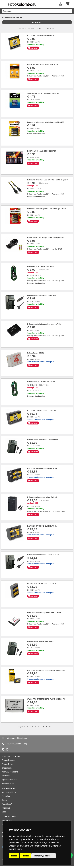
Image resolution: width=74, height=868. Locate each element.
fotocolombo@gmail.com (17, 738)
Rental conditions (9, 792)
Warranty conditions (10, 772)
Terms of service (8, 760)
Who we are (7, 821)
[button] (62, 4)
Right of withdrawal (9, 780)
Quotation (6, 796)
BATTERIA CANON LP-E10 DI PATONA (42, 411)
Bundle (5, 800)
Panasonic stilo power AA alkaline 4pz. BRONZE (46, 122)
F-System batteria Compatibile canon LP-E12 (44, 324)
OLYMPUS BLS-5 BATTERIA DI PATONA (42, 584)
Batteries (18, 17)
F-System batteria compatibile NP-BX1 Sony (44, 613)
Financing (6, 808)
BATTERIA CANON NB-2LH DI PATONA (42, 526)
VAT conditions (8, 783)
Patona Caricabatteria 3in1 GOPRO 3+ (42, 295)
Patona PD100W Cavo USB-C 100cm (41, 382)
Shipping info (7, 768)
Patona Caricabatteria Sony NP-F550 (41, 641)
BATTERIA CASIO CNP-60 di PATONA (41, 36)
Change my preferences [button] (43, 856)
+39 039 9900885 (14, 744)
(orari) (24, 744)
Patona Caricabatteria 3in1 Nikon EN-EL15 (43, 555)
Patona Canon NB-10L (36, 353)
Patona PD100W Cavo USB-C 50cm (41, 266)
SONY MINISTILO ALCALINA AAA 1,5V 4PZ (43, 93)
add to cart (33, 48)
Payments (6, 776)
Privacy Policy (7, 764)
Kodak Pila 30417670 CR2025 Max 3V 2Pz (43, 65)
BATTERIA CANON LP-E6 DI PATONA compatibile (46, 670)
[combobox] (37, 11)
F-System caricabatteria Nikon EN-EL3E (42, 497)
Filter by (37, 22)
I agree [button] (14, 856)
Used (4, 812)
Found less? (7, 804)
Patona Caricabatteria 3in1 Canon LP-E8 (43, 440)
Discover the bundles (36, 134)
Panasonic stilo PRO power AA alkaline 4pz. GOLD (46, 209)
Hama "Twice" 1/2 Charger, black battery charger (46, 238)
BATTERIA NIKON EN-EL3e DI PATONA (42, 468)
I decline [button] (25, 856)
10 (50, 28)
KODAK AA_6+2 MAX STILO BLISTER (42, 151)
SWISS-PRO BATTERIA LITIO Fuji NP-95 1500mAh (46, 699)
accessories (7, 17)
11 (54, 28)
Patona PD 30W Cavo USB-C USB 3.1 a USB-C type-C (47, 180)
